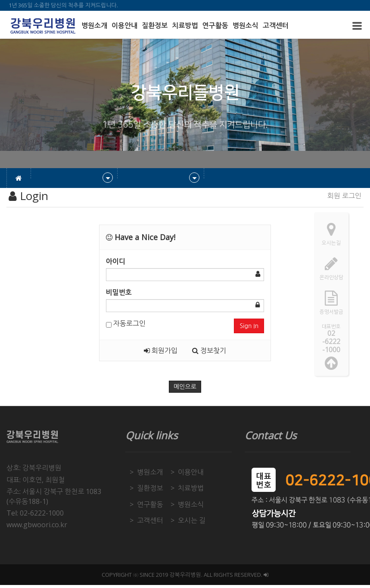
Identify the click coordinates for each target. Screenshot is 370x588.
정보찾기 (209, 350)
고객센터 (276, 26)
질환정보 (155, 26)
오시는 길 (192, 520)
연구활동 (215, 26)
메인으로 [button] (185, 387)
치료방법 (185, 26)
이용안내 (124, 26)
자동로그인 (126, 323)
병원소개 (94, 26)
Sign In (249, 326)
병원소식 (246, 26)
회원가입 (161, 350)
